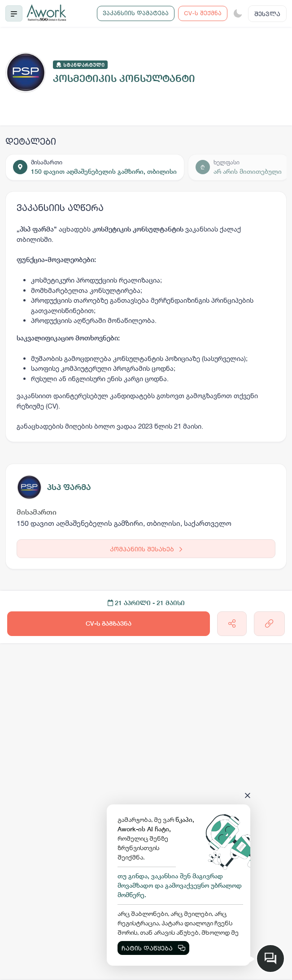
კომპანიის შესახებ (146, 549)
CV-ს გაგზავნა (109, 623)
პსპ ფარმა (69, 487)
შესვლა (267, 14)
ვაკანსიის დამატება (136, 13)
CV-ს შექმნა (203, 13)
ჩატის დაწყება (153, 948)
